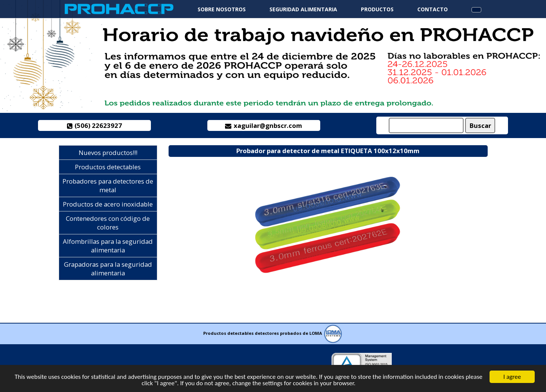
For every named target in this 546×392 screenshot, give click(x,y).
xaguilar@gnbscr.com (264, 125)
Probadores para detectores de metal (108, 185)
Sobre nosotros (222, 9)
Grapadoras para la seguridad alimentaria (108, 269)
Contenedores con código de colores (108, 223)
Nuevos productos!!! (108, 153)
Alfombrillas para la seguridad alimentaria (108, 246)
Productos (377, 9)
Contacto (433, 9)
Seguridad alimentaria (303, 9)
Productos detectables (108, 167)
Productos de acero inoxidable (108, 204)
